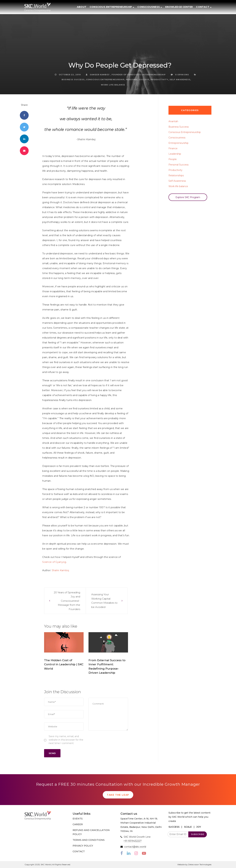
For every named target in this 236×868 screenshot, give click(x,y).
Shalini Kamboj (60, 570)
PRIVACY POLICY (83, 846)
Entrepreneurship (178, 143)
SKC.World (64, 674)
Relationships (176, 175)
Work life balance (113, 85)
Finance (173, 148)
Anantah (173, 121)
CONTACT (79, 851)
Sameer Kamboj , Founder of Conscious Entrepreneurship (126, 75)
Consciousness (177, 138)
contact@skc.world (135, 847)
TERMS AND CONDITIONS (89, 840)
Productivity (159, 80)
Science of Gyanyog (54, 562)
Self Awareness (180, 80)
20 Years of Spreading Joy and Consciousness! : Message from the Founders (67, 601)
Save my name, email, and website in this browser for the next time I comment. (66, 740)
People (173, 159)
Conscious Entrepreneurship (105, 80)
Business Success (73, 80)
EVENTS (78, 819)
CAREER (78, 824)
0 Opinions (180, 75)
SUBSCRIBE (198, 834)
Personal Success (138, 80)
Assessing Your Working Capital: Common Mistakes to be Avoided (104, 601)
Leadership (175, 154)
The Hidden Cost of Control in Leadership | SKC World (64, 664)
